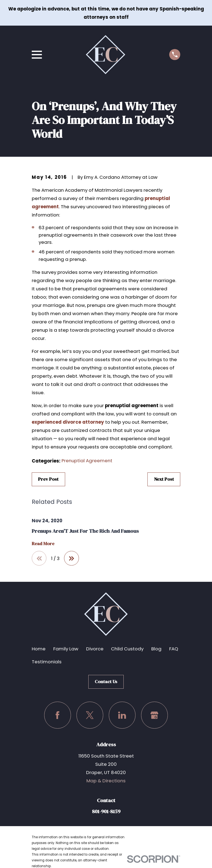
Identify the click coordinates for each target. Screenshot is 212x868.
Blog (156, 649)
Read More (43, 544)
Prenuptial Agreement (87, 461)
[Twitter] (90, 715)
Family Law (66, 649)
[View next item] (72, 558)
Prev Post (48, 479)
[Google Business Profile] (154, 715)
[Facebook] (58, 715)
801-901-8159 (106, 811)
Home (39, 649)
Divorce (95, 649)
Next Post (164, 479)
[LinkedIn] (122, 715)
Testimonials (47, 662)
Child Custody (127, 649)
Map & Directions (106, 781)
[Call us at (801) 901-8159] (175, 55)
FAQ (174, 649)
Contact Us (106, 682)
